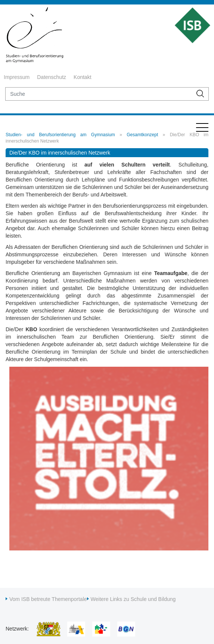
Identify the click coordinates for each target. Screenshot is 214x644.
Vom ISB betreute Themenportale (48, 599)
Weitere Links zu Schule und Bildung (133, 599)
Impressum (17, 77)
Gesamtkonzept (142, 135)
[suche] (99, 94)
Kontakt (82, 77)
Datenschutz (52, 77)
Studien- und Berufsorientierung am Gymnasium (60, 135)
